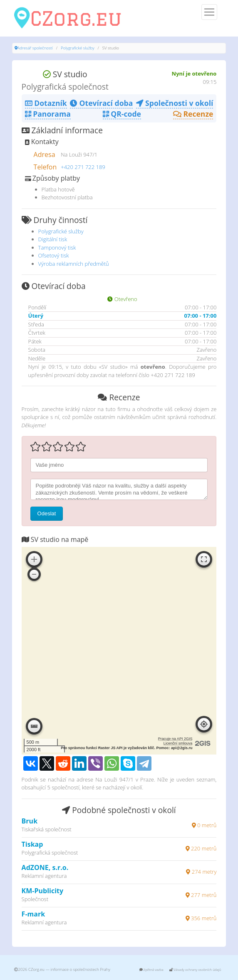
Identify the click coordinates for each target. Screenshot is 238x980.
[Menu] (209, 12)
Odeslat (47, 513)
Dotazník (46, 103)
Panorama (48, 114)
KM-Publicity (42, 891)
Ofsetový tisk (54, 255)
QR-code (122, 114)
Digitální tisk (53, 239)
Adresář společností (35, 48)
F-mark (33, 914)
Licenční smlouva (178, 743)
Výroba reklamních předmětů (74, 264)
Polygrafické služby (77, 48)
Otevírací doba (101, 103)
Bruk (30, 821)
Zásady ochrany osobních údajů (195, 969)
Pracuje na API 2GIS (175, 739)
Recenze (193, 114)
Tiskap (32, 844)
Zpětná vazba (151, 969)
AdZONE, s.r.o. (45, 867)
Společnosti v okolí (175, 103)
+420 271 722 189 (83, 167)
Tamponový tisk (57, 247)
